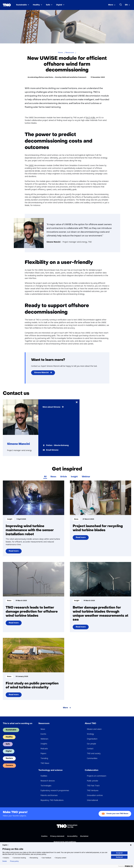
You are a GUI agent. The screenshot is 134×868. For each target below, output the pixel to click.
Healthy (36, 5)
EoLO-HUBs (90, 118)
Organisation (92, 739)
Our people (91, 744)
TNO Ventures (93, 791)
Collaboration (92, 770)
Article (64, 477)
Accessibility (72, 836)
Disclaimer (84, 836)
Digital (59, 5)
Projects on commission (97, 776)
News (53, 477)
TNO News (45, 763)
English (6, 845)
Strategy (90, 734)
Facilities (44, 776)
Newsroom (44, 724)
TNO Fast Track (93, 786)
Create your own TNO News (117, 814)
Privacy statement (57, 836)
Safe (48, 5)
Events (43, 734)
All (45, 477)
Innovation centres (95, 795)
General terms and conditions (65, 842)
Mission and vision (94, 729)
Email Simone (52, 450)
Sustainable (21, 5)
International (92, 800)
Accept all (119, 853)
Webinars (44, 739)
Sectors (9, 758)
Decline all (119, 857)
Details (5, 861)
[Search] (121, 5)
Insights (44, 744)
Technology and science (50, 770)
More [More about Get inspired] (65, 708)
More (111, 5)
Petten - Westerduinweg (57, 445)
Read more (14, 552)
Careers (9, 765)
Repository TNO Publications (52, 800)
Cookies (44, 836)
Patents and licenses (49, 795)
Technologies (46, 786)
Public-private (93, 781)
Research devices (48, 781)
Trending (44, 758)
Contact (90, 749)
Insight (74, 477)
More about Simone (51, 407)
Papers (43, 753)
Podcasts (44, 749)
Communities (92, 758)
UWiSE (31, 165)
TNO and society (94, 753)
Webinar (86, 477)
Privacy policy (14, 861)
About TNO (90, 724)
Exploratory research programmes (55, 791)
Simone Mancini (41, 373)
